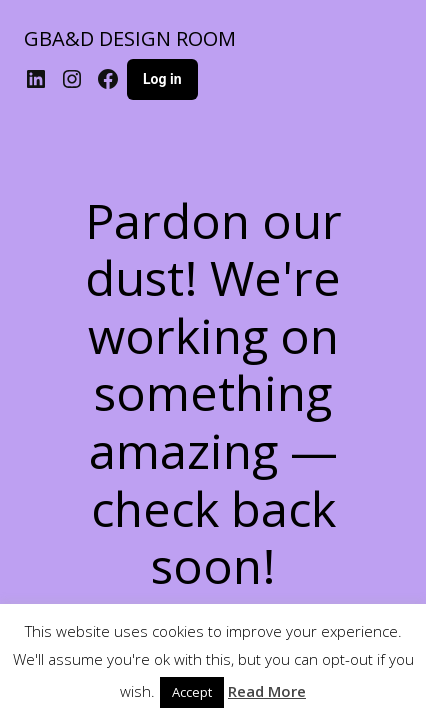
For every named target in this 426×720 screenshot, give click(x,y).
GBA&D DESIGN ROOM (130, 38)
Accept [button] (192, 692)
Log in (162, 79)
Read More (267, 691)
